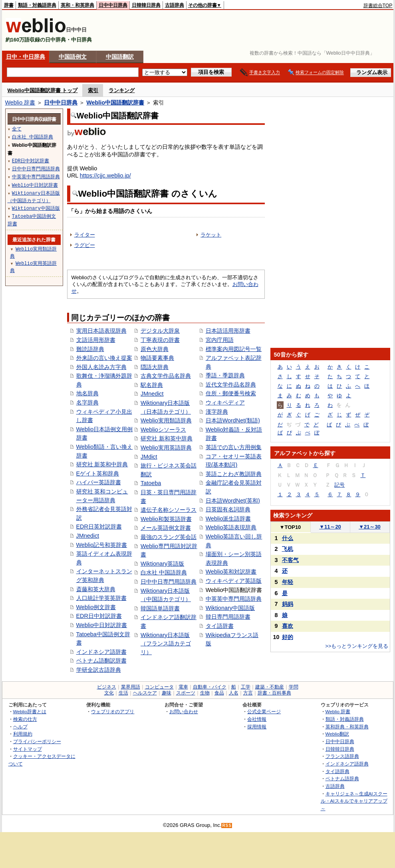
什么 (288, 538)
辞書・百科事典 (274, 693)
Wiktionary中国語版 (230, 608)
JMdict (149, 457)
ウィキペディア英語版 (234, 581)
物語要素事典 (157, 358)
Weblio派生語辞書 (228, 519)
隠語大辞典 (155, 367)
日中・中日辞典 (26, 57)
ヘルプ (20, 727)
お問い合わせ (184, 711)
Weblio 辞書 (20, 103)
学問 (294, 687)
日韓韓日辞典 (146, 5)
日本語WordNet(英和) (233, 501)
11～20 (330, 527)
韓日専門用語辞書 (228, 617)
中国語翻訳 (120, 57)
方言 (248, 693)
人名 (234, 693)
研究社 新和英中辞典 (167, 438)
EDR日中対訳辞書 (99, 616)
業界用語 (131, 687)
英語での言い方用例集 (234, 447)
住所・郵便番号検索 (231, 393)
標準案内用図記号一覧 (234, 349)
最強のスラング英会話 (169, 537)
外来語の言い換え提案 (104, 358)
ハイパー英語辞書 (99, 482)
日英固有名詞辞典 (228, 509)
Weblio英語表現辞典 (231, 527)
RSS (227, 826)
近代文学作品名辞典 (231, 385)
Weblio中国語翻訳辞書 (115, 103)
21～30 (370, 527)
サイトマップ (28, 749)
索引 (93, 90)
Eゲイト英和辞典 (98, 473)
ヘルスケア (145, 693)
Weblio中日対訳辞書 (102, 625)
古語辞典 (175, 5)
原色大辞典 (155, 349)
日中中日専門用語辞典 (169, 582)
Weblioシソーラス (163, 430)
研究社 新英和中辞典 (102, 464)
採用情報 (257, 727)
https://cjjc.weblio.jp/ (105, 176)
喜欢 (288, 626)
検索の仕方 (25, 719)
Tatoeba (151, 483)
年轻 (288, 582)
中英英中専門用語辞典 (234, 599)
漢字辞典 (217, 412)
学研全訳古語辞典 (99, 670)
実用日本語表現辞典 (101, 331)
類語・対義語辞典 (37, 5)
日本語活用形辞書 (228, 331)
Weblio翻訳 (337, 734)
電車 (183, 687)
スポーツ (186, 693)
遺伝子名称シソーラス (169, 510)
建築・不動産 (270, 687)
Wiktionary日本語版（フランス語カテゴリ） (166, 644)
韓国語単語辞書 (160, 608)
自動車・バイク (210, 687)
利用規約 (23, 734)
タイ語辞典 (337, 771)
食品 (219, 693)
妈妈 (288, 604)
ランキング (122, 90)
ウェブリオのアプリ (113, 711)
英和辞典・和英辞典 (347, 727)
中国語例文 (73, 57)
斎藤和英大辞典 (96, 589)
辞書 (9, 5)
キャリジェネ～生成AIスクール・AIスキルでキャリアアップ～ (354, 801)
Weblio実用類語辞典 (166, 420)
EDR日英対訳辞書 (99, 527)
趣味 (167, 693)
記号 (339, 485)
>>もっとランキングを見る (357, 646)
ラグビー (85, 245)
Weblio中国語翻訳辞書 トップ (43, 90)
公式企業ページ (264, 711)
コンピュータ (159, 687)
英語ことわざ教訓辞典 (234, 474)
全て (17, 129)
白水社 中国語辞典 (164, 572)
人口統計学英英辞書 (101, 598)
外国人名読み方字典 (101, 367)
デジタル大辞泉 (160, 331)
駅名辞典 (152, 385)
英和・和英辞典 (77, 5)
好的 (288, 637)
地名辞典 (87, 393)
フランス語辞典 (342, 756)
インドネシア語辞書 (101, 652)
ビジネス (107, 687)
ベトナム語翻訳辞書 (101, 661)
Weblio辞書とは (30, 711)
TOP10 (290, 527)
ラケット (211, 235)
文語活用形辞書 (96, 340)
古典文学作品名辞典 (166, 376)
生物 (205, 693)
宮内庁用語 (220, 340)
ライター (85, 235)
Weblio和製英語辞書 (166, 519)
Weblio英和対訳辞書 (231, 572)
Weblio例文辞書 (96, 607)
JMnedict (88, 536)
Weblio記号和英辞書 (102, 545)
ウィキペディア (225, 402)
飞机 (288, 549)
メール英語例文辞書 (166, 528)
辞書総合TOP (378, 6)
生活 (123, 693)
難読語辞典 (90, 349)
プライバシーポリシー (37, 741)
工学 (246, 687)
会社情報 (257, 719)
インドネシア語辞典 (347, 764)
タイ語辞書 (220, 626)
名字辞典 (87, 402)
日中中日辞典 (113, 5)
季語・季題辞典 (225, 375)
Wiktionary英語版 (162, 564)
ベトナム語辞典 (342, 778)
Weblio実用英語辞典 (166, 448)
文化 (109, 693)
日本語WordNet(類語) (233, 420)
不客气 (290, 560)
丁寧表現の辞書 (160, 340)
